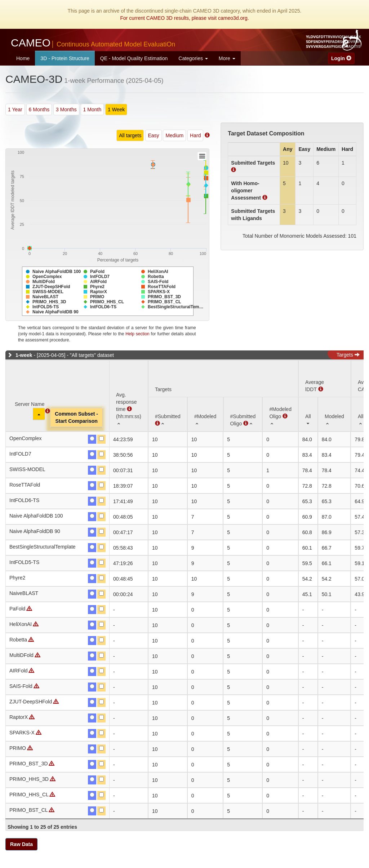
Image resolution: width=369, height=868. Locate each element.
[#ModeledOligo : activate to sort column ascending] (280, 414)
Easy (153, 135)
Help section (137, 334)
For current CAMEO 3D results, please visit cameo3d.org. (184, 18)
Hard (195, 135)
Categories (193, 58)
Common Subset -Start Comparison (76, 417)
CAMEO (93, 43)
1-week (24, 355)
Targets (348, 355)
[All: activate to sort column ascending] (308, 414)
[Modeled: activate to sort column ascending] (334, 414)
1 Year (15, 109)
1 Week (116, 109)
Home (23, 58)
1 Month (92, 109)
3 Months (66, 109)
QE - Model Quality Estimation (134, 58)
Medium (174, 135)
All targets (130, 135)
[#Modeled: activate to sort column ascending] (205, 414)
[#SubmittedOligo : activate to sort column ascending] (243, 414)
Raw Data (21, 844)
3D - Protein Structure (65, 58)
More (227, 58)
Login (341, 58)
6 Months (39, 109)
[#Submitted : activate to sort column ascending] (168, 414)
